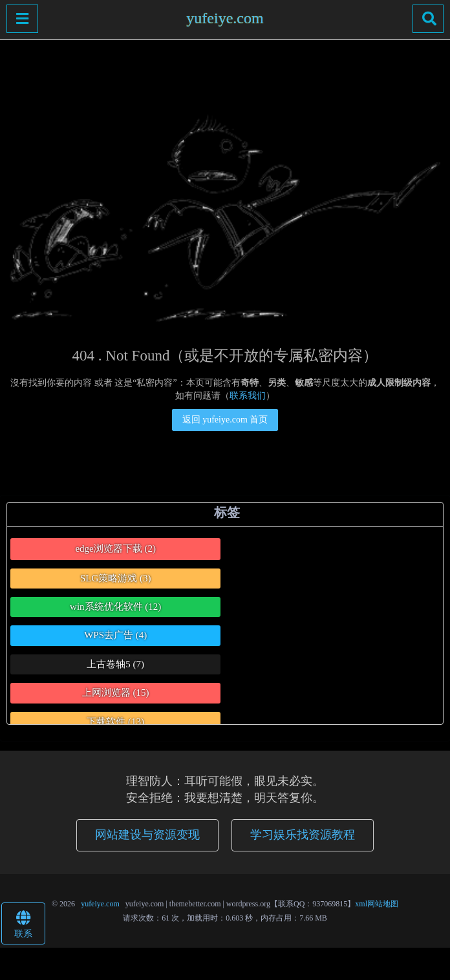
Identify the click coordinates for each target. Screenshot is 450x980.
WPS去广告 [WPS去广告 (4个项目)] (115, 635)
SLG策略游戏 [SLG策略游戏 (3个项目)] (116, 578)
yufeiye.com (225, 18)
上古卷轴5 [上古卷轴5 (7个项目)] (115, 664)
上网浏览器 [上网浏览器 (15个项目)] (116, 693)
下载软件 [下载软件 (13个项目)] (115, 722)
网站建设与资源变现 (147, 835)
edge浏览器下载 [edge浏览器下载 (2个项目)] (115, 548)
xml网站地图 (377, 904)
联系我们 (248, 396)
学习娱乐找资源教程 (303, 835)
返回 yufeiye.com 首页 (225, 420)
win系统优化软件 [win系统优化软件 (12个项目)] (115, 607)
